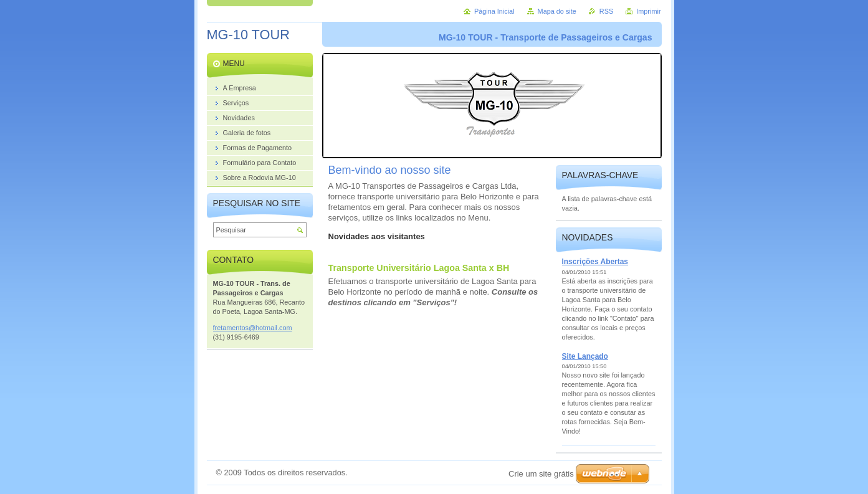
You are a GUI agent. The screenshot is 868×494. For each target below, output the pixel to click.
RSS (606, 11)
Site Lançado (585, 356)
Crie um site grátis (541, 474)
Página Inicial (494, 11)
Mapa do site (557, 11)
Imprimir (648, 11)
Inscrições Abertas (595, 262)
